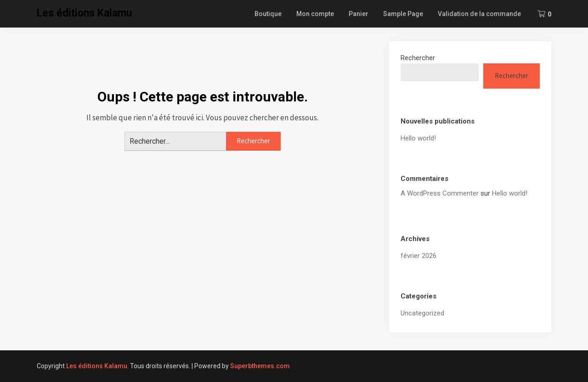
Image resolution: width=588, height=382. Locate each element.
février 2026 (418, 256)
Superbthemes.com (260, 366)
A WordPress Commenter (440, 193)
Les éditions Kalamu (84, 13)
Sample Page (403, 14)
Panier (359, 14)
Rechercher (418, 58)
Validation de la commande (479, 14)
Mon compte (315, 14)
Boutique (268, 14)
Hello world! (418, 138)
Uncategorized (422, 313)
